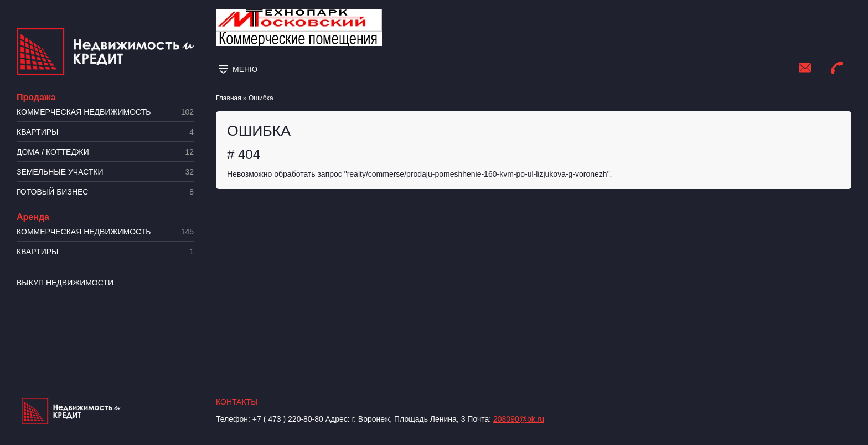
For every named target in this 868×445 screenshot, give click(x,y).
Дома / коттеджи (105, 152)
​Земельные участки (105, 172)
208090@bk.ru (519, 419)
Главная (229, 98)
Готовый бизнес (105, 192)
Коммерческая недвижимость (105, 112)
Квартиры (105, 132)
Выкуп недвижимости (65, 283)
